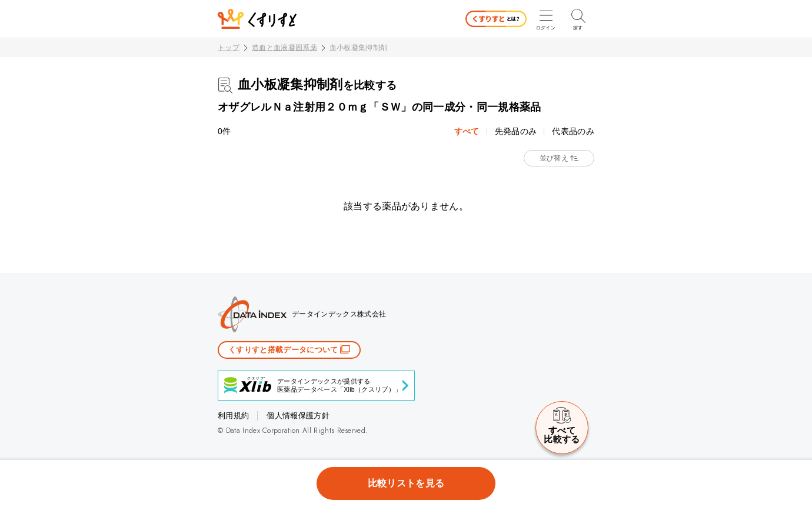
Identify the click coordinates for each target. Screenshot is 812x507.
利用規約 (233, 416)
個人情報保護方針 (298, 416)
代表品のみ (573, 131)
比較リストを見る (406, 483)
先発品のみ (516, 131)
